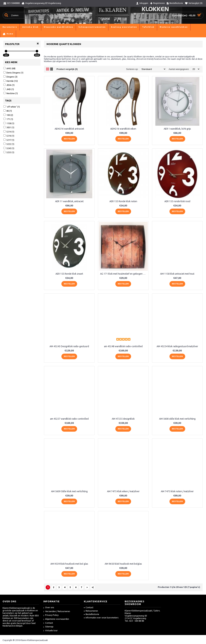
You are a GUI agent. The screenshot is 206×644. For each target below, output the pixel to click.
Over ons (49, 608)
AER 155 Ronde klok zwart (69, 274)
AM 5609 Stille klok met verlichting (69, 491)
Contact (48, 623)
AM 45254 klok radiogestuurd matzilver (177, 346)
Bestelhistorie (91, 614)
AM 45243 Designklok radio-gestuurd (69, 346)
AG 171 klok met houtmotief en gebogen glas (124, 274)
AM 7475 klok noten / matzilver (177, 491)
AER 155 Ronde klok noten (123, 201)
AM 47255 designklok (123, 419)
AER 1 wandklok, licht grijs (177, 129)
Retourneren (91, 611)
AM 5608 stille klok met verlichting (177, 419)
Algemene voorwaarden (56, 619)
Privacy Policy (51, 615)
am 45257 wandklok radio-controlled (69, 419)
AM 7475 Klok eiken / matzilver (123, 491)
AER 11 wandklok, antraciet (69, 201)
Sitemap (48, 627)
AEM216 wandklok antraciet (69, 129)
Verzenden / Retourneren (57, 612)
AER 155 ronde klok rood (177, 201)
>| (93, 587)
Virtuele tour (50, 631)
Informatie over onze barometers (101, 618)
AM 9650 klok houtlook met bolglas (123, 564)
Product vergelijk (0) (67, 69)
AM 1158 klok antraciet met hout (177, 274)
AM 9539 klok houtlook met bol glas (69, 564)
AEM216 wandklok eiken (123, 129)
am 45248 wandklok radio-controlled (123, 346)
